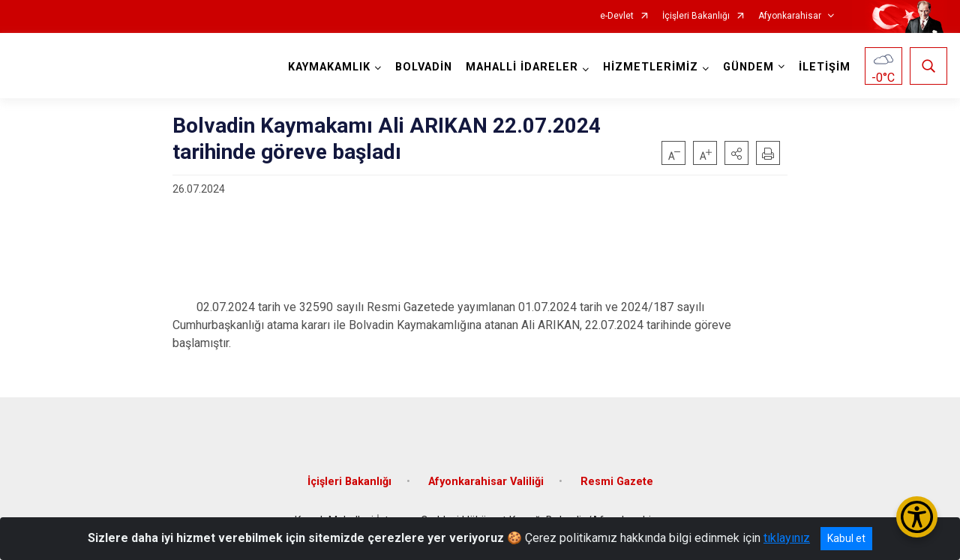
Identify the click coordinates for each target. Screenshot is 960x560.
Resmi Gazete (617, 482)
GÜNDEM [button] (748, 67)
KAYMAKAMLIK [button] (329, 67)
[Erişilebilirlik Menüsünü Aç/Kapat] (917, 517)
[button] (736, 153)
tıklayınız (787, 538)
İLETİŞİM (825, 67)
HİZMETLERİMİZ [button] (651, 67)
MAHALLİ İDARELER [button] (522, 67)
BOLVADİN (424, 67)
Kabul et (846, 538)
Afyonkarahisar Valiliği (486, 482)
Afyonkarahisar (790, 16)
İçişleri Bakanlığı (696, 16)
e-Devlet (617, 16)
